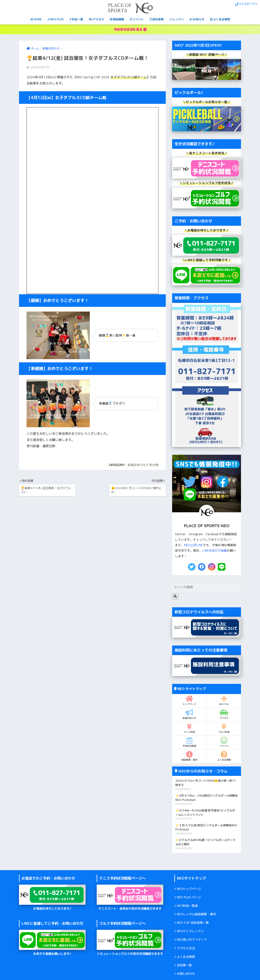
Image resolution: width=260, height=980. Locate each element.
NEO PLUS (56, 19)
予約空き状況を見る (130, 29)
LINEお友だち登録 (214, 550)
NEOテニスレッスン (190, 931)
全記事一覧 (184, 965)
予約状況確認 (189, 742)
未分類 (154, 465)
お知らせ (197, 19)
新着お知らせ (137, 465)
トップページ (189, 700)
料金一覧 (76, 19)
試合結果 (157, 19)
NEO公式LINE (193, 545)
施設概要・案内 (189, 756)
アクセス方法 (186, 948)
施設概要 (117, 19)
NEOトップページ (189, 889)
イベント (137, 19)
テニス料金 (189, 728)
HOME (36, 19)
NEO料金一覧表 (187, 906)
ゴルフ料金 (224, 728)
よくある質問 (220, 19)
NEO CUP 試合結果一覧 (193, 923)
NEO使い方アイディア (192, 940)
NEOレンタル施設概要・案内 (196, 914)
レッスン (177, 19)
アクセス (96, 19)
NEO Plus (224, 700)
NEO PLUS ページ (189, 897)
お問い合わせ (186, 974)
